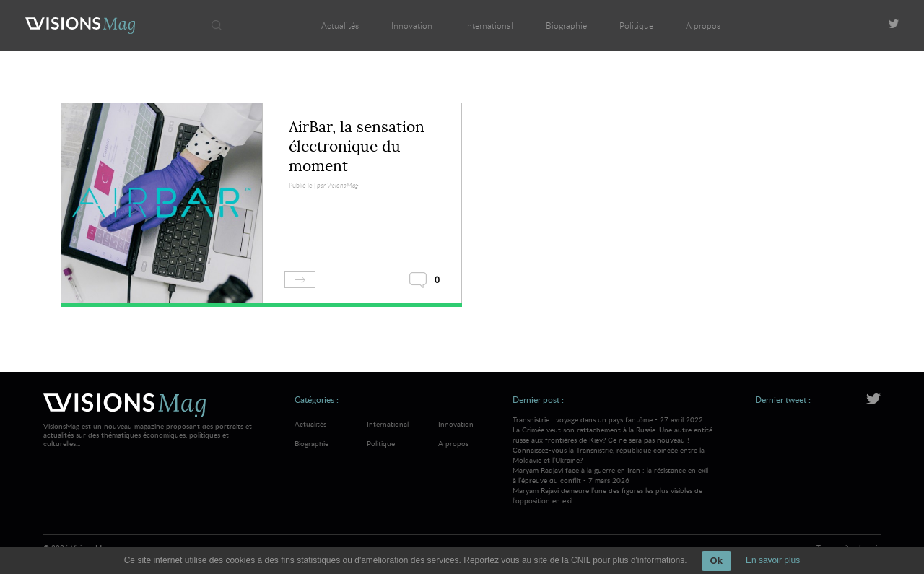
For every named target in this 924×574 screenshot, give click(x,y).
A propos (703, 25)
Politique (636, 25)
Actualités (340, 25)
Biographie (566, 25)
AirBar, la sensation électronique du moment (357, 147)
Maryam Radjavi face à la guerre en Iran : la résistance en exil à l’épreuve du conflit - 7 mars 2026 (613, 485)
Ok (716, 561)
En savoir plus (773, 560)
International (489, 25)
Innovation (412, 25)
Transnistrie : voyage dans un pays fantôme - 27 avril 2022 (613, 440)
